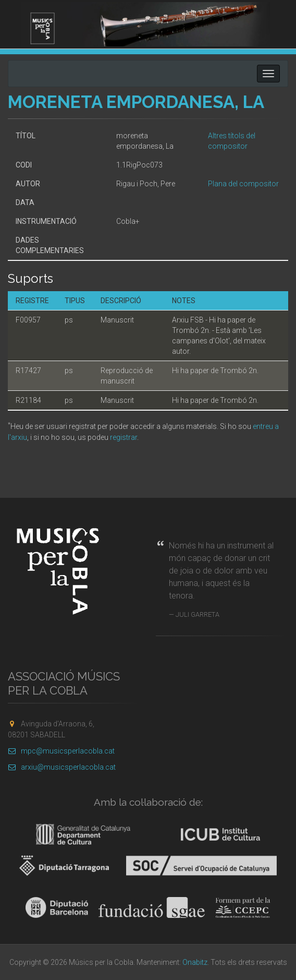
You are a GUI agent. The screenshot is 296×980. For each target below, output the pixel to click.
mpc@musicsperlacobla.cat (61, 751)
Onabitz (195, 962)
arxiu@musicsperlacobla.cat (62, 767)
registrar (124, 437)
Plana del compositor (243, 184)
